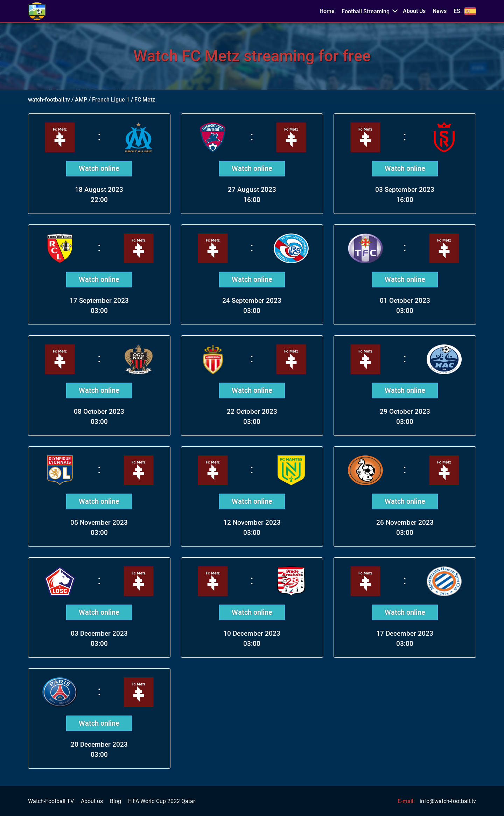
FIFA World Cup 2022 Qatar (162, 801)
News (440, 11)
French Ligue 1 (111, 100)
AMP (81, 100)
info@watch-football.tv (448, 801)
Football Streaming (366, 11)
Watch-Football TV (51, 801)
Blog (115, 801)
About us (92, 801)
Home (327, 11)
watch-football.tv (49, 100)
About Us (414, 11)
